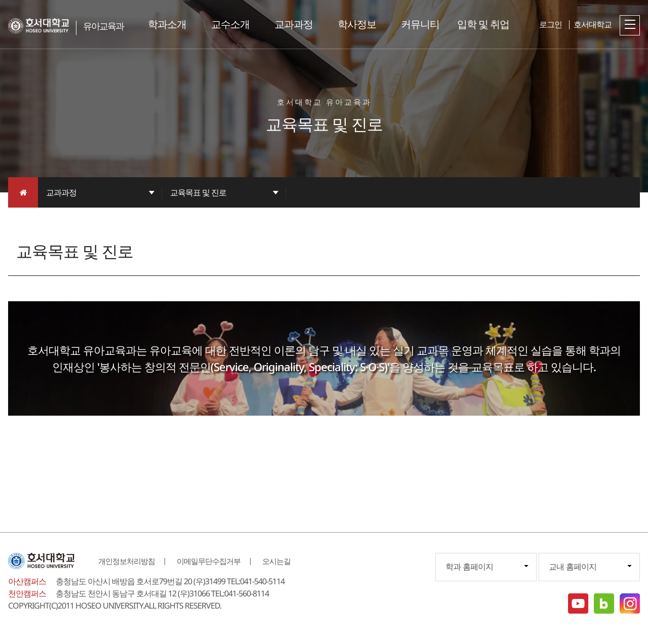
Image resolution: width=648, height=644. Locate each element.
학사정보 (357, 24)
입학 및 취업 (483, 24)
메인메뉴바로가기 (0, 0)
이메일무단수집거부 (209, 561)
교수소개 (230, 24)
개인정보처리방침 (127, 561)
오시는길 (276, 561)
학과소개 (167, 24)
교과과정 (294, 24)
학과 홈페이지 (469, 567)
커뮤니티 (420, 24)
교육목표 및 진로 (198, 192)
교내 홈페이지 (573, 567)
